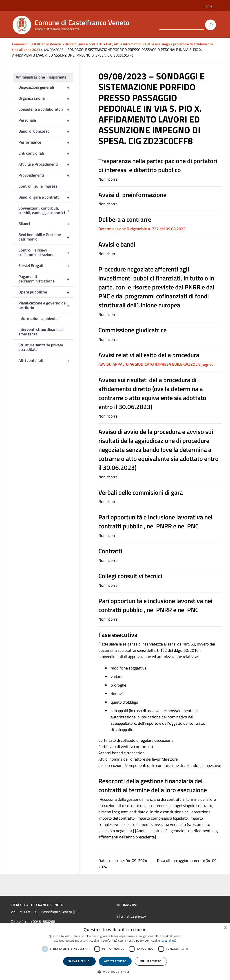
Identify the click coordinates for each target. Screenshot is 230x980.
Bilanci (46, 224)
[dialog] (115, 952)
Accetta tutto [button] (115, 961)
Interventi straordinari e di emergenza (41, 332)
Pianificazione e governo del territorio (46, 305)
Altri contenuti (46, 361)
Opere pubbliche (46, 292)
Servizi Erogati (46, 266)
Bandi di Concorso (46, 131)
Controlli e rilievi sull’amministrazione (46, 252)
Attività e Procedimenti (46, 164)
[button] (115, 972)
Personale (46, 120)
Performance (46, 142)
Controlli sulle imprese (38, 186)
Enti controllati (46, 153)
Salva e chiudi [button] (79, 961)
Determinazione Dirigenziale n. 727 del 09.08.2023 (142, 229)
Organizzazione (46, 98)
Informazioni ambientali (39, 318)
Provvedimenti (46, 175)
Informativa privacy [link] (131, 916)
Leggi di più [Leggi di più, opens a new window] (169, 941)
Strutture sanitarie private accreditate (41, 347)
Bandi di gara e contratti (46, 197)
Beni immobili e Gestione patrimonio (46, 237)
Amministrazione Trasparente (41, 77)
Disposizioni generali (46, 87)
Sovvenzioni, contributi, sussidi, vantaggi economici (46, 210)
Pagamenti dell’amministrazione (46, 279)
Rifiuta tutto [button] (151, 961)
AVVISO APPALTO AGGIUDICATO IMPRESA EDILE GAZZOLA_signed (156, 364)
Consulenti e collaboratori (46, 109)
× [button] (225, 928)
